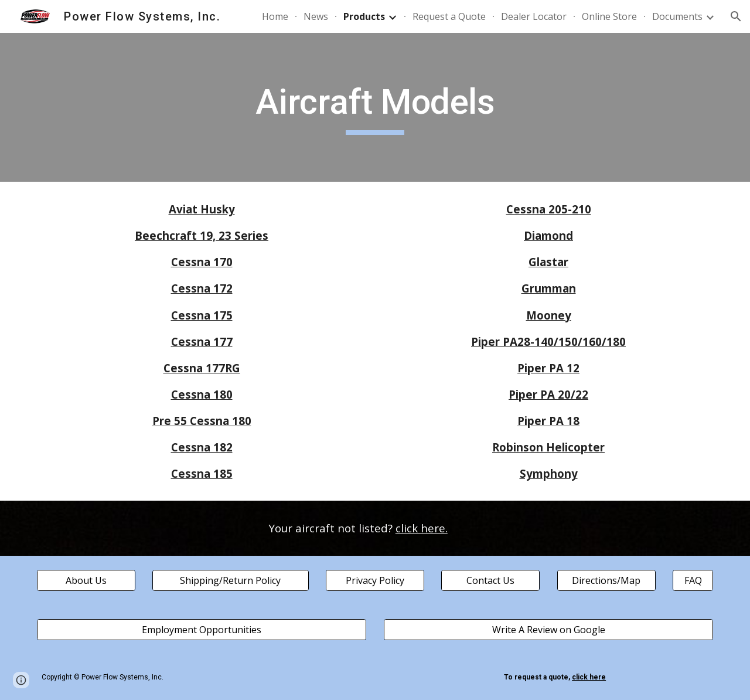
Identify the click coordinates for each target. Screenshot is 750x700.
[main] (375, 107)
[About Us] (86, 580)
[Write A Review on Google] (548, 630)
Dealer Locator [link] (534, 16)
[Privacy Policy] (375, 580)
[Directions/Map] (606, 580)
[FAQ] (693, 580)
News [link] (316, 16)
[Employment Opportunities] (202, 630)
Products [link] (364, 16)
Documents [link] (677, 16)
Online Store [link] (609, 16)
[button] (736, 16)
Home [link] (275, 16)
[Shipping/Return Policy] (230, 580)
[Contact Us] (490, 580)
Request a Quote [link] (449, 16)
